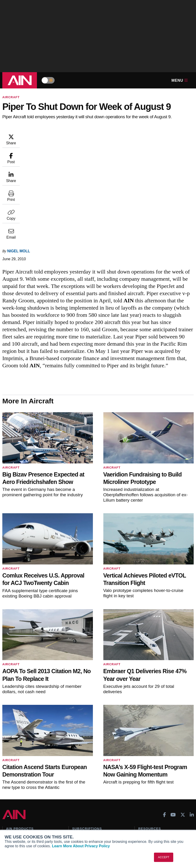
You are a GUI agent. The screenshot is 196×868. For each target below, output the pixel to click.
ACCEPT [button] (164, 857)
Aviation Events (150, 782)
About (11, 810)
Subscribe (80, 744)
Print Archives (149, 744)
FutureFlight (16, 773)
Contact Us (15, 829)
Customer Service (86, 750)
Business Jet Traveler (26, 767)
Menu (180, 80)
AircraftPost (18, 760)
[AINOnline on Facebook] (165, 721)
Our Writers (15, 816)
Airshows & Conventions (157, 775)
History (12, 822)
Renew (77, 757)
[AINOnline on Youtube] (173, 721)
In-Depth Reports (151, 757)
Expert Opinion (150, 750)
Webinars (145, 769)
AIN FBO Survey (21, 744)
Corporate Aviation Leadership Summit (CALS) (30, 781)
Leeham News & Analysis (28, 790)
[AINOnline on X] (183, 721)
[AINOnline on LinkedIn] (192, 721)
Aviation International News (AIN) (32, 752)
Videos (144, 763)
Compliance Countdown (157, 788)
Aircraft (11, 97)
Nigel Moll (46, 136)
